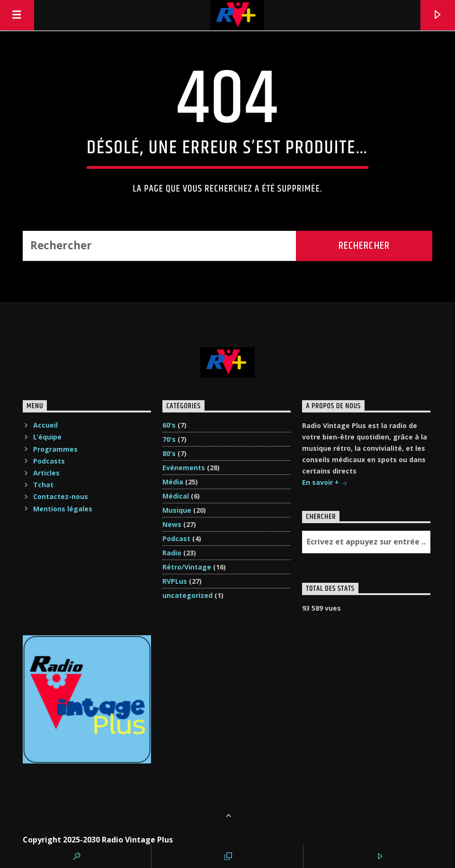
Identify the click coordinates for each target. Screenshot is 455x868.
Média (173, 482)
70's (169, 439)
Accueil (45, 425)
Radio (172, 553)
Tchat (43, 485)
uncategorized (187, 595)
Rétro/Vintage (187, 567)
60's (169, 425)
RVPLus (175, 581)
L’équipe (47, 437)
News (172, 524)
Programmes (55, 449)
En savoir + (325, 483)
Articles (46, 473)
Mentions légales (63, 509)
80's (169, 453)
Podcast (176, 539)
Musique (177, 510)
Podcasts (49, 461)
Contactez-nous (61, 496)
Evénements (184, 468)
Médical (176, 496)
